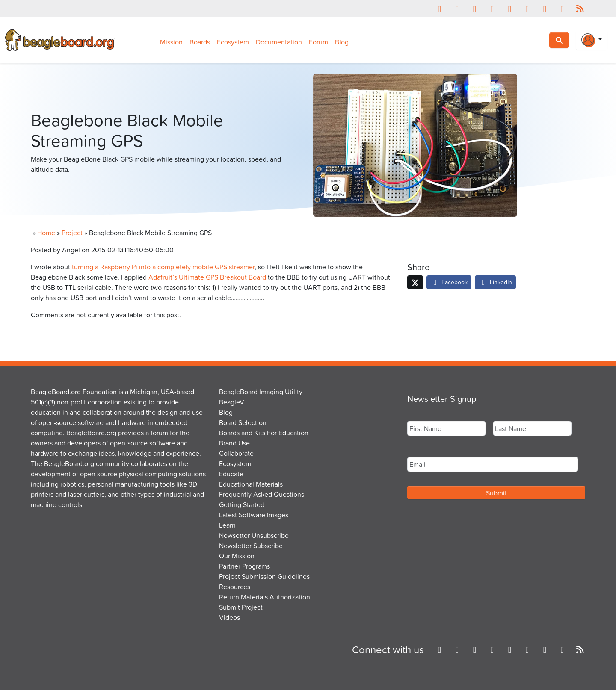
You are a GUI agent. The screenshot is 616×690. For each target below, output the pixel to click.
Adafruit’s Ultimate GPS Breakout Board (207, 277)
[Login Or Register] (592, 40)
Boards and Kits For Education (264, 433)
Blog (342, 42)
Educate (231, 474)
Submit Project (241, 607)
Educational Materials (251, 484)
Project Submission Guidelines (264, 576)
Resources (235, 587)
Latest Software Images (254, 515)
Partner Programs (244, 566)
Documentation (279, 42)
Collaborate (236, 453)
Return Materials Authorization (265, 597)
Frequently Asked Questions (262, 494)
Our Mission (237, 556)
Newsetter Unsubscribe (254, 535)
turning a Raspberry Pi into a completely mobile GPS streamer (163, 267)
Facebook (449, 282)
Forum (318, 42)
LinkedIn (495, 282)
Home (46, 233)
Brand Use (234, 443)
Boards (200, 42)
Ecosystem (233, 42)
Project (72, 233)
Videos (230, 617)
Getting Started (242, 504)
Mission (171, 42)
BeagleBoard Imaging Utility (261, 392)
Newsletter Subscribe (251, 546)
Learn (227, 525)
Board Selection (243, 422)
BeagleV (232, 402)
